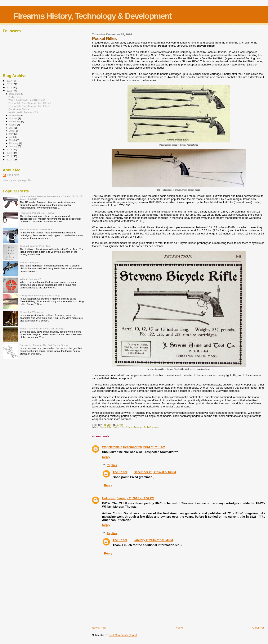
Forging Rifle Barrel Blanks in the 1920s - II (30, 103)
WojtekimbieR (112, 447)
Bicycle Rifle (106, 427)
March (13, 140)
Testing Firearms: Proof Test (35, 246)
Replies (112, 465)
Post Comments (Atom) (123, 635)
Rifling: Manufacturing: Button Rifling (40, 295)
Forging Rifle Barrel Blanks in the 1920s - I (29, 106)
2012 (10, 153)
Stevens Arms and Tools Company (142, 427)
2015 (10, 87)
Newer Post (99, 628)
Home (179, 628)
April (12, 137)
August (13, 125)
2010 (10, 159)
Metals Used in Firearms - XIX (23, 112)
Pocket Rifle (118, 427)
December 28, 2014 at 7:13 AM (144, 447)
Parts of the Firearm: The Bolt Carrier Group (44, 345)
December (15, 94)
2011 (10, 156)
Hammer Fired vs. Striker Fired (37, 229)
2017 (10, 81)
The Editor (120, 472)
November (15, 115)
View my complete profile (17, 181)
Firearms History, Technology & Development (92, 16)
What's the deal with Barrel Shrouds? (27, 100)
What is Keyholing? (30, 279)
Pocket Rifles (15, 97)
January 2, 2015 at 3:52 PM (136, 498)
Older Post (259, 628)
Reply (106, 457)
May (12, 134)
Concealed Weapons (31, 312)
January (14, 146)
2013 (10, 149)
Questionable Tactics (19, 109)
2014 (10, 91)
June (12, 131)
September (15, 122)
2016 (10, 84)
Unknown (109, 498)
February (14, 143)
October (14, 118)
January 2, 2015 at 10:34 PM (153, 540)
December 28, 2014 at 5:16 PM (155, 472)
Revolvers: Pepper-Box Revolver (38, 213)
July (12, 128)
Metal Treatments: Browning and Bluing (41, 328)
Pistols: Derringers (30, 262)
